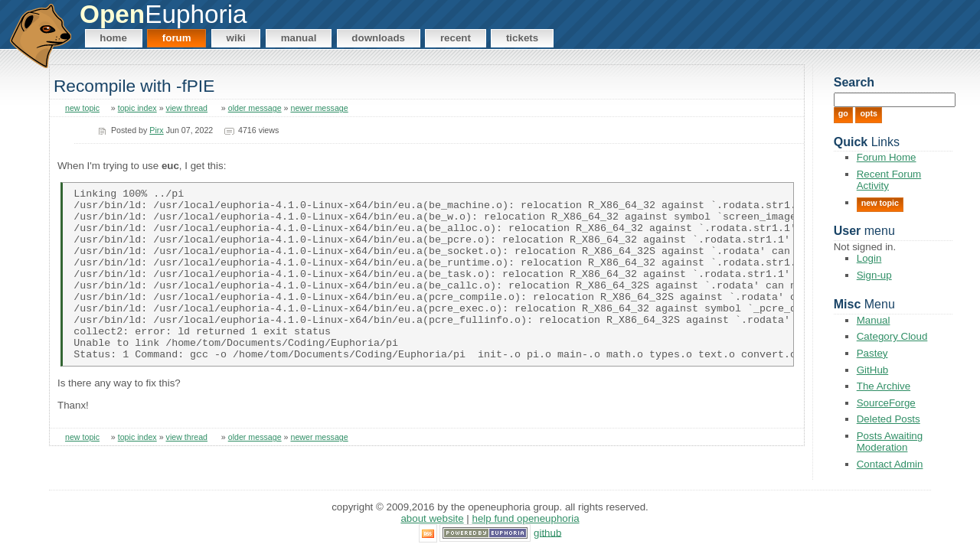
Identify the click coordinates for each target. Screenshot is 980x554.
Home (113, 38)
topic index (137, 108)
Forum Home (887, 157)
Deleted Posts (889, 419)
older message (255, 108)
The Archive (884, 386)
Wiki (236, 38)
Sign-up (874, 275)
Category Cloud (892, 336)
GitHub (872, 370)
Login (869, 258)
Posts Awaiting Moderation (890, 442)
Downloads (378, 38)
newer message (319, 108)
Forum (177, 38)
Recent (456, 38)
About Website (432, 519)
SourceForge (886, 403)
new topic (82, 108)
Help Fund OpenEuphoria (526, 519)
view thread (187, 108)
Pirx (156, 130)
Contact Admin (890, 464)
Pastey (872, 353)
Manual (299, 38)
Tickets (522, 38)
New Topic (880, 203)
